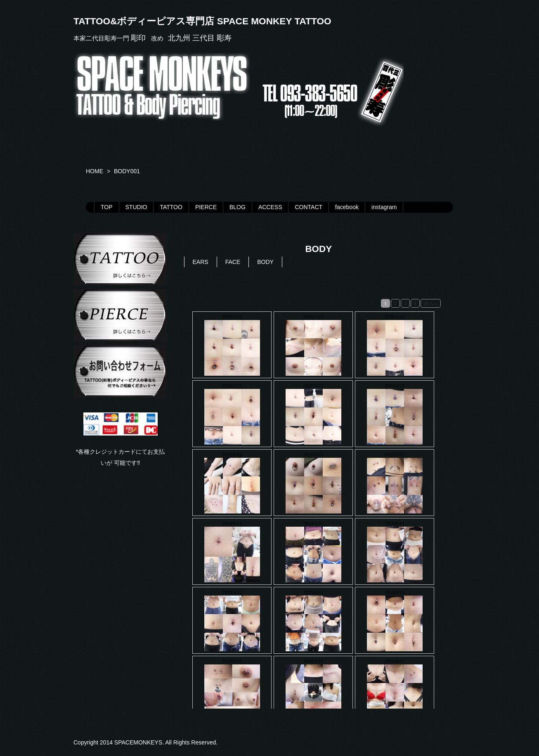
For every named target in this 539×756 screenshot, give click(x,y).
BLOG (238, 207)
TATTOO (171, 207)
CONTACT (309, 207)
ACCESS (270, 207)
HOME (95, 171)
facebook (347, 207)
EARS (201, 262)
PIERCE (206, 207)
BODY (265, 262)
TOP (107, 207)
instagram (384, 207)
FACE (233, 262)
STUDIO (136, 207)
